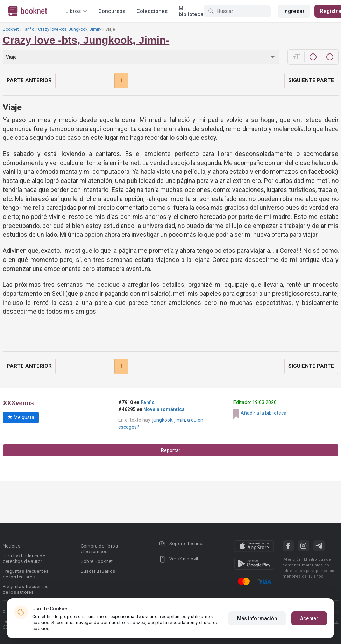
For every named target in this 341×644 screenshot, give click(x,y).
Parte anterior (29, 80)
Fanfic (29, 29)
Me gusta (21, 417)
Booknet (11, 29)
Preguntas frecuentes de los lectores (26, 574)
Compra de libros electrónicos (99, 549)
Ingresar (294, 11)
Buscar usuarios (98, 571)
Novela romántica (164, 409)
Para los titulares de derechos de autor (24, 559)
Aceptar (309, 618)
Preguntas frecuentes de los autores (26, 589)
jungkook (162, 420)
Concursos (112, 11)
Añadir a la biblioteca (264, 413)
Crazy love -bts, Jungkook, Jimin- (70, 29)
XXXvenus (19, 403)
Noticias (12, 546)
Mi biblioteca (191, 11)
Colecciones (152, 11)
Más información (257, 618)
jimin (180, 420)
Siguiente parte (311, 80)
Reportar (171, 450)
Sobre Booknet (97, 561)
